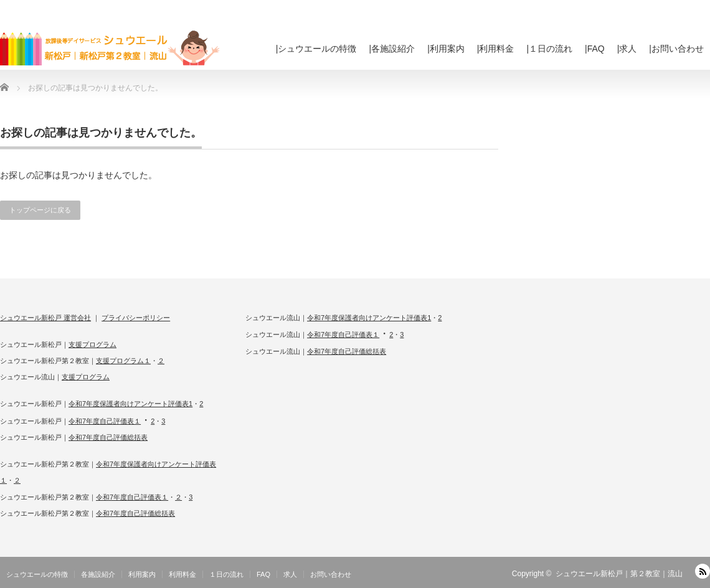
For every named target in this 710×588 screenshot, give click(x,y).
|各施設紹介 (392, 49)
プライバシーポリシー (136, 318)
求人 (290, 574)
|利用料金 (496, 49)
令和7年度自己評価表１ (105, 421)
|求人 (627, 49)
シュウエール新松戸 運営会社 (45, 318)
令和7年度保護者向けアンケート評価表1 (130, 404)
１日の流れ (226, 574)
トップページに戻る (40, 210)
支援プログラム (92, 344)
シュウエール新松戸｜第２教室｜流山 (619, 574)
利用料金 (182, 574)
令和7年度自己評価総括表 (108, 437)
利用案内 (142, 574)
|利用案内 (446, 49)
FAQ (263, 574)
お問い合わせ (331, 574)
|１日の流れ (549, 49)
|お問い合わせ (676, 49)
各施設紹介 (98, 574)
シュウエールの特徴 (37, 574)
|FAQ (595, 49)
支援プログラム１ (123, 361)
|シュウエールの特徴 (316, 49)
